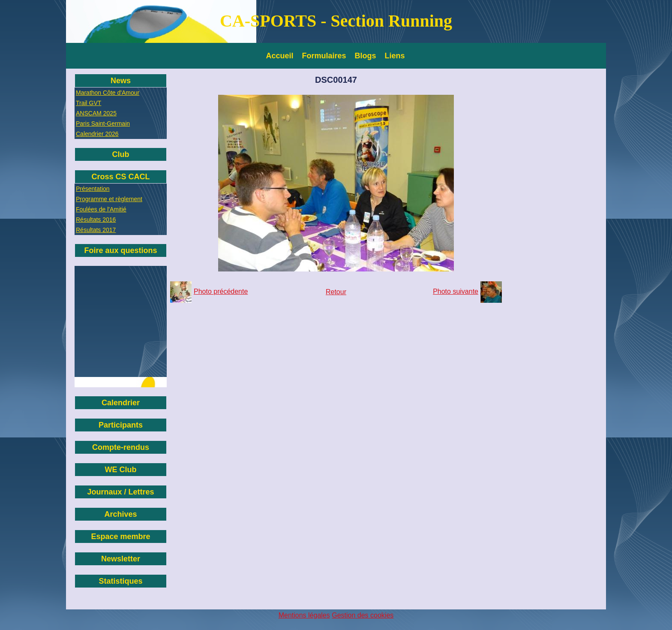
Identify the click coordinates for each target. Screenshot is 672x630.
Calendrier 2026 (97, 134)
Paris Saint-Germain (103, 124)
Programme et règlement (109, 199)
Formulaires (324, 56)
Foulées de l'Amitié (101, 209)
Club (121, 154)
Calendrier (121, 403)
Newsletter (121, 559)
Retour (336, 292)
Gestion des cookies (363, 615)
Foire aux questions (120, 250)
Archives (120, 514)
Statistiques (120, 581)
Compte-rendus (121, 447)
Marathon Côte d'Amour (108, 93)
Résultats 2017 (96, 230)
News (121, 81)
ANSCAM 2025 (96, 113)
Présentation (93, 189)
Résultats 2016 (96, 220)
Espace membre (120, 537)
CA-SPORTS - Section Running (336, 21)
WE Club (121, 470)
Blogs (366, 56)
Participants (121, 425)
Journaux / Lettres (120, 492)
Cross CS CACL (120, 177)
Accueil (280, 56)
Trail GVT (88, 103)
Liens (395, 56)
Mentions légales (304, 615)
